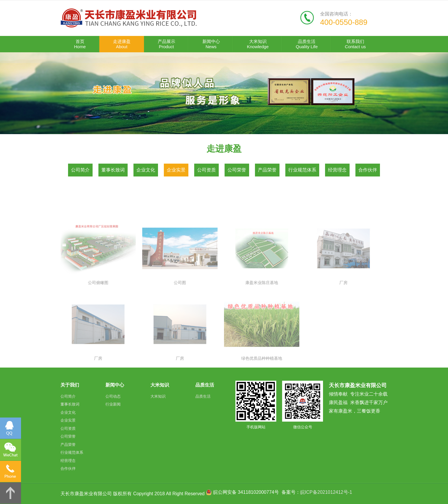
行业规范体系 (302, 170)
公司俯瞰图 (98, 321)
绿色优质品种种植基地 (262, 396)
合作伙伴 (368, 170)
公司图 (180, 321)
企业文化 (146, 170)
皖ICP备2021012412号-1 (326, 492)
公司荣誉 (237, 170)
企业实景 (176, 170)
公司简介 (80, 170)
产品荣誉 (267, 170)
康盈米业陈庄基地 (262, 321)
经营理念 (337, 170)
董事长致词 (113, 170)
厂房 (343, 321)
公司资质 (206, 170)
